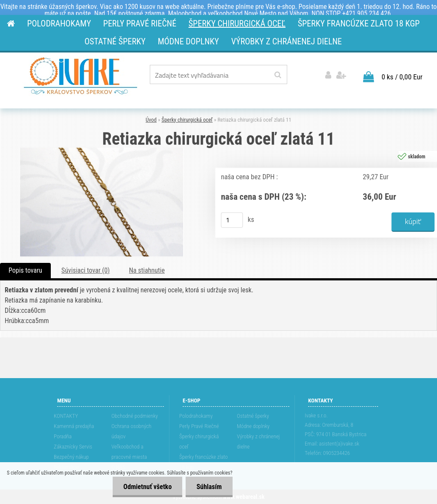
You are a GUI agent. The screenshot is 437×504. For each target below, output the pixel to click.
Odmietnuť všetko (147, 487)
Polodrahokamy (196, 416)
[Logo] (80, 76)
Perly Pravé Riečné (199, 426)
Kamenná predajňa (74, 426)
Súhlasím (209, 487)
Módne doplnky (253, 426)
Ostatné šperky (253, 416)
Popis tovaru (25, 270)
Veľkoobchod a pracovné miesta (129, 452)
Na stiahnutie (147, 270)
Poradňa (63, 436)
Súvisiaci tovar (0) (86, 270)
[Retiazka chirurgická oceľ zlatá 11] (102, 151)
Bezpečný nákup (71, 457)
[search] (278, 75)
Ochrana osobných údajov (131, 431)
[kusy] (232, 220)
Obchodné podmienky (135, 416)
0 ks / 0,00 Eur (402, 77)
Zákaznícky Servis (73, 447)
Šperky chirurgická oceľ (187, 120)
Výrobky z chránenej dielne (258, 441)
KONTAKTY (66, 416)
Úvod (151, 120)
